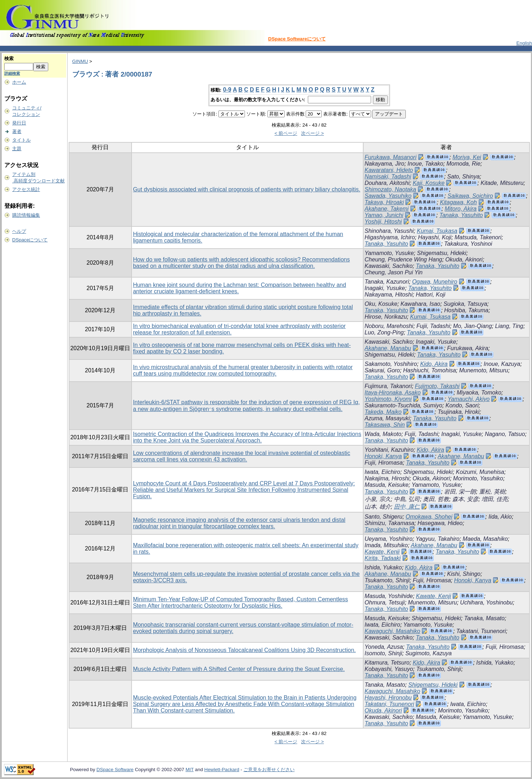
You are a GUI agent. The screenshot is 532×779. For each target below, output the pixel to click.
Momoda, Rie (464, 164)
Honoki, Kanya (383, 456)
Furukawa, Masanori (391, 157)
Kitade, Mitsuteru (502, 183)
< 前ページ (286, 133)
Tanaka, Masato (484, 618)
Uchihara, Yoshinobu (486, 602)
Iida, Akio (500, 517)
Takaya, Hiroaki (384, 202)
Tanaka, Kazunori (387, 282)
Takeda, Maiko (383, 412)
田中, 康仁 (407, 507)
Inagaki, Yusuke (385, 288)
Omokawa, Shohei (429, 517)
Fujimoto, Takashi (437, 386)
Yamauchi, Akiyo (469, 399)
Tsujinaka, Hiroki (459, 412)
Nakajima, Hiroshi (387, 478)
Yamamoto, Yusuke (389, 253)
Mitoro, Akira (461, 209)
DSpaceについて (30, 240)
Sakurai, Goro (382, 370)
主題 (17, 149)
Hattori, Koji (431, 295)
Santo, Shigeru (384, 517)
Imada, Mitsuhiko (386, 545)
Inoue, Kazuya (502, 364)
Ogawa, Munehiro (435, 282)
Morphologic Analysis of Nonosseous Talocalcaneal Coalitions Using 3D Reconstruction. (244, 650)
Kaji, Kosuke (428, 183)
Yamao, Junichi (384, 215)
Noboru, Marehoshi (389, 326)
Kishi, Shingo (464, 574)
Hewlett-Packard (222, 770)
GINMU (80, 61)
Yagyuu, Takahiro (437, 539)
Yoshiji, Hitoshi (383, 222)
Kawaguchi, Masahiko (393, 631)
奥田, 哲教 (436, 499)
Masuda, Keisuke (387, 485)
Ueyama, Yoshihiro (389, 539)
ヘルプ (19, 231)
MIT (190, 770)
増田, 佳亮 (495, 499)
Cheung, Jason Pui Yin (394, 272)
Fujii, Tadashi (433, 326)
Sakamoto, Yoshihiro (391, 364)
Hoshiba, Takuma (466, 310)
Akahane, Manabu (388, 348)
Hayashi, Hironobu (388, 698)
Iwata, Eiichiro (383, 472)
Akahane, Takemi (387, 209)
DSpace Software (115, 770)
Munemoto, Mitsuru (484, 370)
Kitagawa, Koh (458, 202)
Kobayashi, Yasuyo (389, 669)
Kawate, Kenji (382, 552)
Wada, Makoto (383, 434)
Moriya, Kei (467, 157)
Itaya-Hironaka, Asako (393, 393)
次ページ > (312, 133)
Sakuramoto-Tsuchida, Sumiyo (403, 405)
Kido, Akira (434, 364)
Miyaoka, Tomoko (479, 393)
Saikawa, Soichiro (470, 196)
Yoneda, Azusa (384, 647)
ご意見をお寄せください (269, 770)
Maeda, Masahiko (485, 539)
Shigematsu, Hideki (442, 253)
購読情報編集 (26, 215)
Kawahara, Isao (420, 304)
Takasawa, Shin (385, 425)
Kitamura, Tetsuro (387, 663)
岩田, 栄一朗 (460, 492)
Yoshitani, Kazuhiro (389, 450)
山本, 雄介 (378, 507)
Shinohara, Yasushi (389, 231)
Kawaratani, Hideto (389, 170)
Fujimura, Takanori (388, 386)
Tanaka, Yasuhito (461, 215)
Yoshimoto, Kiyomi (388, 399)
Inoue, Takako (425, 164)
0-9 (227, 90)
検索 (9, 58)
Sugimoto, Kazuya (429, 653)
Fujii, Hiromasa (384, 463)
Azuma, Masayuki (387, 418)
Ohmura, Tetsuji (385, 602)
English (524, 43)
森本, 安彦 (465, 499)
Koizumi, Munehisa (480, 472)
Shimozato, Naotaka (390, 189)
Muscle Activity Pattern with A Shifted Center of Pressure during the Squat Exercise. (239, 669)
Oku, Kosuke (381, 304)
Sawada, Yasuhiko (388, 196)
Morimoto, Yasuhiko (478, 478)
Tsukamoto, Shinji (387, 580)
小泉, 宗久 (378, 499)
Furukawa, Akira (468, 348)
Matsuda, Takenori (478, 237)
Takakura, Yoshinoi (468, 244)
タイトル (21, 140)
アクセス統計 (26, 189)
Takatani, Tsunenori (481, 631)
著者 (17, 131)
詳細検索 (12, 73)
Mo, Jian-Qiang (472, 326)
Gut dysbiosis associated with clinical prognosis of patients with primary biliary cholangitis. (247, 189)
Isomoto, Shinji (383, 653)
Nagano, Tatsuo (505, 434)
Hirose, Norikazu (386, 317)
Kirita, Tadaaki (383, 558)
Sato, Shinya (464, 177)
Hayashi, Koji (435, 237)
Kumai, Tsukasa (437, 231)
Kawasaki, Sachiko (389, 266)
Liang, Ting (509, 326)
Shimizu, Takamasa (390, 523)
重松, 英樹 (492, 492)
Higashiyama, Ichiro (390, 237)
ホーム (19, 82)
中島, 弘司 (407, 499)
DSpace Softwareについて (297, 39)
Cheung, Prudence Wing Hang (403, 259)
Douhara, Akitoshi (387, 183)
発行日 (19, 123)
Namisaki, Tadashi (388, 177)
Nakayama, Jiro (385, 164)
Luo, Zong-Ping (384, 332)
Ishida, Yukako (383, 567)
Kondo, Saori (462, 405)
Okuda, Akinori (464, 259)
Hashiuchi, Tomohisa (429, 370)
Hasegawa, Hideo (440, 523)
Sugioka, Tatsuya (465, 304)
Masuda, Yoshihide (389, 596)
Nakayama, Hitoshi (389, 295)
